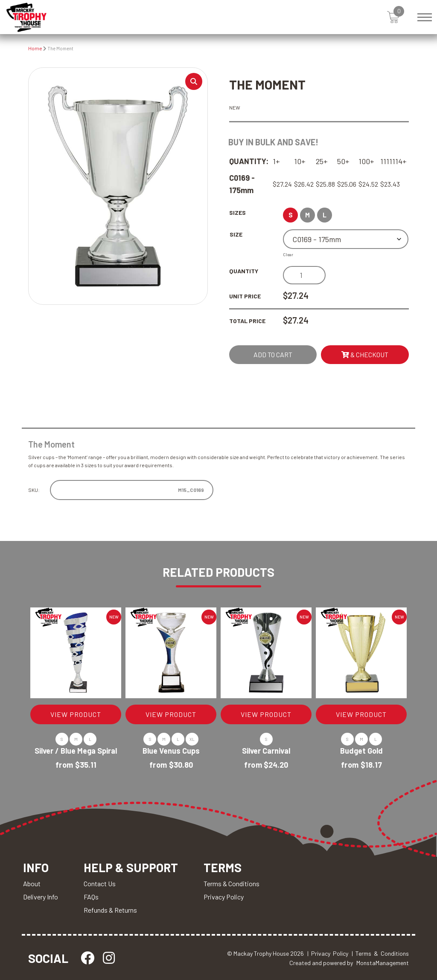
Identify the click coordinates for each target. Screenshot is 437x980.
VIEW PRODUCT (76, 714)
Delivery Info (41, 897)
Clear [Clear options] (288, 254)
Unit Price (245, 296)
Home (35, 48)
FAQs (91, 897)
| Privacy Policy (328, 953)
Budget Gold (361, 751)
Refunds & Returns (110, 910)
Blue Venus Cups (171, 751)
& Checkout (365, 354)
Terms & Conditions (232, 883)
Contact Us (100, 883)
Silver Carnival (266, 751)
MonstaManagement (383, 963)
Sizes (237, 212)
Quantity (244, 271)
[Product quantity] (304, 275)
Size (236, 234)
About (32, 883)
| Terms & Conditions (380, 953)
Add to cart (273, 354)
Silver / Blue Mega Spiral (76, 751)
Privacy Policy (224, 897)
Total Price (247, 321)
